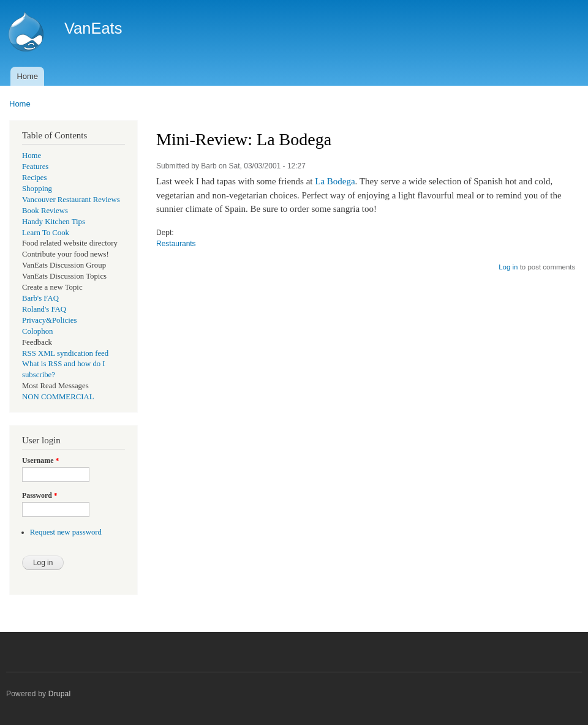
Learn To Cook (46, 233)
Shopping (37, 189)
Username (40, 460)
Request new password (66, 532)
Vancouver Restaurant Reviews (71, 200)
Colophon (37, 331)
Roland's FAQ (44, 309)
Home (27, 76)
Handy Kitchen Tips (54, 222)
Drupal (60, 694)
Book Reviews (45, 211)
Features (35, 167)
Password (40, 495)
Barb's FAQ (40, 298)
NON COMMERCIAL (58, 397)
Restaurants (176, 244)
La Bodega (335, 181)
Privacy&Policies (49, 320)
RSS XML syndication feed (65, 353)
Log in (508, 267)
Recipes (34, 178)
